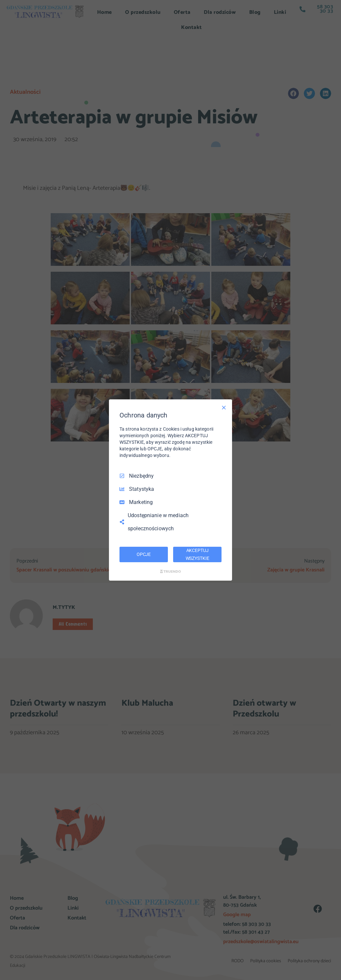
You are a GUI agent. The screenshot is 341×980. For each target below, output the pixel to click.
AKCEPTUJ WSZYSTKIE (197, 554)
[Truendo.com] (170, 571)
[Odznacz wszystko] (224, 408)
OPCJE (144, 554)
